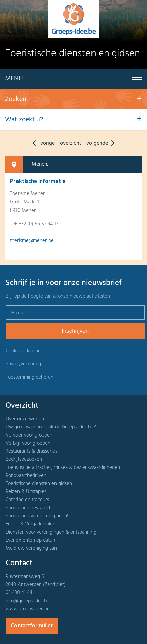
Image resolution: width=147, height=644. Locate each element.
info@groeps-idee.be (28, 601)
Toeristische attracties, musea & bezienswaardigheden (63, 468)
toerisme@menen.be (32, 241)
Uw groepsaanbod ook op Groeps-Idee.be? (51, 427)
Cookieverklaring (23, 351)
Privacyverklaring (23, 364)
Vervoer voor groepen (29, 435)
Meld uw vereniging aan (31, 548)
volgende (102, 143)
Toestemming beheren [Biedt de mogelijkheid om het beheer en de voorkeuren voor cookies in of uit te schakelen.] (30, 377)
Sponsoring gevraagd (28, 508)
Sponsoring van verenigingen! (37, 516)
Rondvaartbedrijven (26, 476)
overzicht (71, 143)
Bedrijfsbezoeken (24, 459)
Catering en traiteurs (27, 500)
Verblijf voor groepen (28, 443)
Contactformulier (32, 626)
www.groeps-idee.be (28, 609)
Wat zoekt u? (24, 120)
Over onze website (26, 419)
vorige (42, 143)
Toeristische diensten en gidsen (39, 484)
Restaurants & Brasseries (31, 451)
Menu (14, 79)
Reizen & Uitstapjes (26, 492)
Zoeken (16, 99)
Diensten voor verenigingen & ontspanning (51, 532)
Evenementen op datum (31, 540)
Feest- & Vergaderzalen (31, 524)
